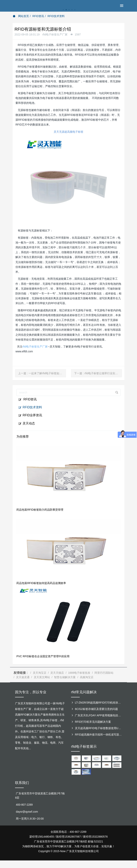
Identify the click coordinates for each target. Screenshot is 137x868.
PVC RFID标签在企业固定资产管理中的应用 (43, 656)
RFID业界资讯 (30, 415)
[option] (68, 12)
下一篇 (98, 373)
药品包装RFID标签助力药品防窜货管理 (40, 510)
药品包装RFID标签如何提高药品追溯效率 (41, 583)
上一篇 (42, 373)
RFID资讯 (38, 16)
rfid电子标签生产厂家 (35, 347)
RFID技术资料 (56, 16)
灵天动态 (27, 423)
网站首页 (21, 16)
